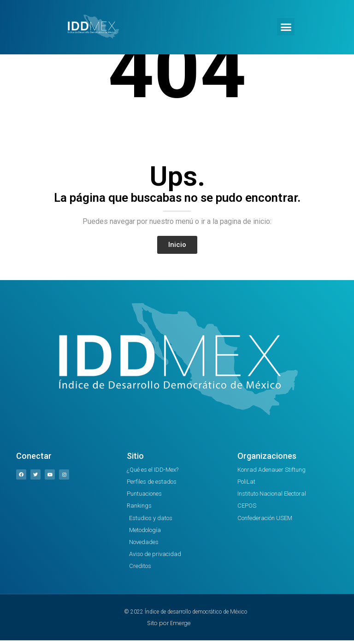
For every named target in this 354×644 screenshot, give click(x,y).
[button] (286, 27)
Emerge (180, 623)
